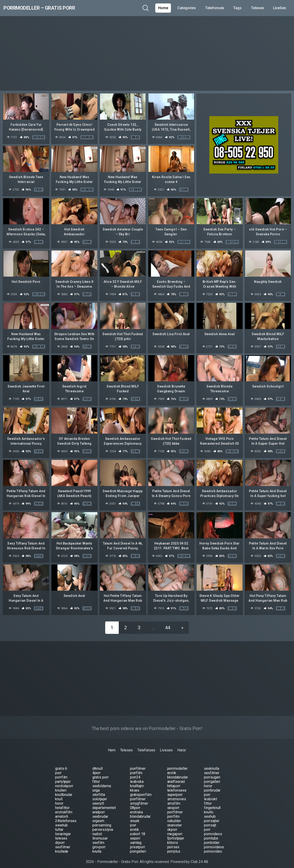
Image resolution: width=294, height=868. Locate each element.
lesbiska (137, 778)
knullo (209, 809)
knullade (62, 848)
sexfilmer (212, 769)
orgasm (98, 817)
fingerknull (212, 804)
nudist (97, 830)
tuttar (59, 826)
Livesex (166, 747)
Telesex (257, 8)
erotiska (136, 809)
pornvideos (213, 830)
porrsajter (212, 817)
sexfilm (98, 839)
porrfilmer (138, 765)
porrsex (173, 844)
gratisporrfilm (141, 791)
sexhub (210, 813)
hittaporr (174, 782)
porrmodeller (177, 765)
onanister (175, 822)
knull (59, 796)
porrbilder (212, 839)
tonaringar (63, 830)
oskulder (174, 817)
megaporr (175, 830)
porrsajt (210, 822)
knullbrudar (64, 791)
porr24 (135, 774)
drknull (98, 765)
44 (168, 624)
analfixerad (176, 778)
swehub (61, 822)
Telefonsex (215, 8)
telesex (61, 835)
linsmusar (100, 835)
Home (163, 8)
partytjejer (63, 778)
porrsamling (102, 822)
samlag (136, 839)
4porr (97, 769)
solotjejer (100, 796)
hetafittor (62, 804)
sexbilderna (102, 782)
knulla (97, 848)
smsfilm (174, 800)
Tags (237, 8)
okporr (172, 826)
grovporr (99, 844)
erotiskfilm (64, 809)
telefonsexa (177, 787)
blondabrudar (178, 774)
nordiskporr (64, 782)
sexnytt (98, 800)
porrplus (174, 848)
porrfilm (136, 769)
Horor (182, 747)
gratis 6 (61, 765)
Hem (112, 747)
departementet (104, 804)
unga (96, 787)
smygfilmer (139, 800)
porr (58, 769)
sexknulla (211, 765)
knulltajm (137, 782)
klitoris (173, 839)
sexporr (173, 804)
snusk (135, 817)
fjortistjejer (176, 835)
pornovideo (213, 848)
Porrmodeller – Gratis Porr (51, 8)
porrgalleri (212, 778)
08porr (135, 804)
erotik (172, 769)
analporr (99, 809)
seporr (135, 835)
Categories (187, 8)
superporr (175, 791)
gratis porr (100, 774)
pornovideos (214, 844)
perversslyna (103, 826)
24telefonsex (66, 817)
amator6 (62, 813)
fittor (96, 778)
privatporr (138, 844)
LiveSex (280, 8)
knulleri (61, 787)
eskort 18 (138, 830)
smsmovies (177, 796)
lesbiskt (210, 796)
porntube (211, 835)
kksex (135, 787)
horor (208, 782)
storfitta (99, 791)
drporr (60, 839)
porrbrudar (212, 787)
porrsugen (212, 774)
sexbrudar (100, 813)
